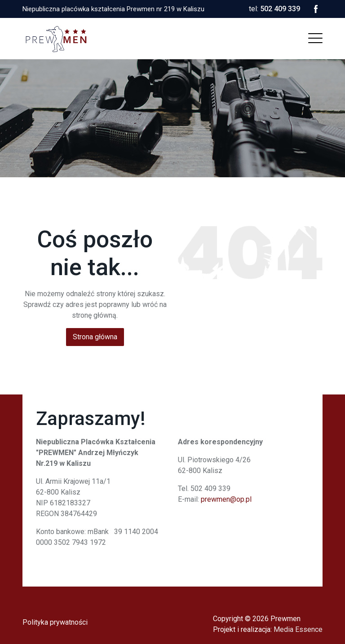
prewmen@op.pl (226, 499)
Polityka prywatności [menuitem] (55, 622)
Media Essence (298, 629)
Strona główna (95, 337)
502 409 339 (280, 9)
